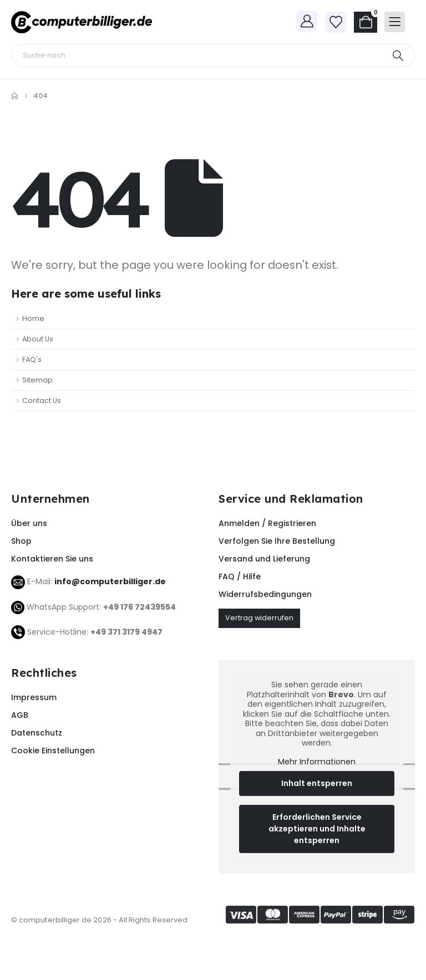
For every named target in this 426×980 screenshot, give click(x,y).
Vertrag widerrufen (259, 618)
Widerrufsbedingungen (265, 594)
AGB (20, 715)
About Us (38, 339)
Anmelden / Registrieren (267, 523)
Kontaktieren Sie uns (52, 559)
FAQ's (32, 359)
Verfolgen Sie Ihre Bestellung (277, 541)
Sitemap (37, 380)
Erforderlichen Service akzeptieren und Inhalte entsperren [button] (317, 829)
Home (33, 318)
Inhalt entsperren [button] (317, 784)
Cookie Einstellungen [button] (53, 751)
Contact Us (42, 400)
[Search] (398, 55)
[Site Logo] (82, 22)
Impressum (34, 697)
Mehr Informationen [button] (317, 762)
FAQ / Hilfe (240, 576)
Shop (21, 541)
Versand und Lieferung (264, 559)
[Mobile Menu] (395, 22)
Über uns (29, 523)
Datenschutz (37, 733)
